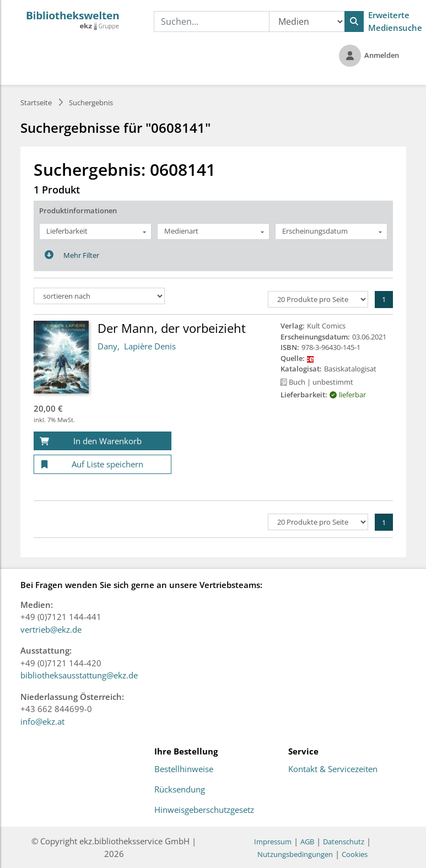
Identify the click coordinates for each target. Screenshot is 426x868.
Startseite (36, 103)
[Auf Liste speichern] (103, 464)
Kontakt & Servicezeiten (333, 769)
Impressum (273, 842)
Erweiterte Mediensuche (395, 21)
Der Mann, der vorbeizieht (172, 328)
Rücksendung (180, 790)
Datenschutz (344, 842)
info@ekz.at (42, 721)
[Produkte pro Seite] (318, 299)
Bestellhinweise (184, 769)
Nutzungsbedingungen (295, 854)
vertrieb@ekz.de (51, 629)
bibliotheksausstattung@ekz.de (79, 675)
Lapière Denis (150, 346)
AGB (307, 842)
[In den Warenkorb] (103, 441)
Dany (107, 346)
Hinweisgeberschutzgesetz (204, 810)
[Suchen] (354, 21)
